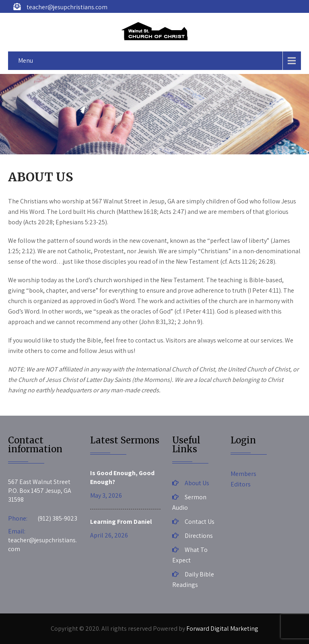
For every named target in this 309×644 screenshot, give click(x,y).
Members (243, 474)
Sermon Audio (189, 502)
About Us (197, 483)
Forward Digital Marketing (222, 629)
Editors (241, 484)
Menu (26, 61)
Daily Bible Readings (193, 579)
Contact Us (200, 522)
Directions (199, 536)
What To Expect (190, 555)
